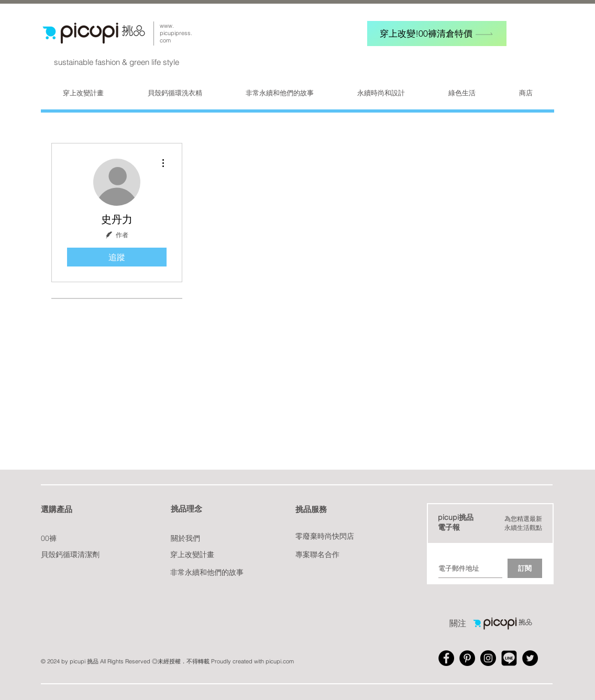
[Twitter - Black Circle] (530, 658)
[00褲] (49, 538)
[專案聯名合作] (318, 555)
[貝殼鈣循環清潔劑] (70, 555)
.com (288, 661)
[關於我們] (187, 538)
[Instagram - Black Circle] (488, 658)
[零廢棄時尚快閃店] (327, 536)
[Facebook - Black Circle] (446, 658)
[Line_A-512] (509, 658)
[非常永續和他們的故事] (207, 573)
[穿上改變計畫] (193, 555)
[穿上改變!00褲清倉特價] (437, 34)
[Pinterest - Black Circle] (467, 658)
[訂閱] (525, 568)
